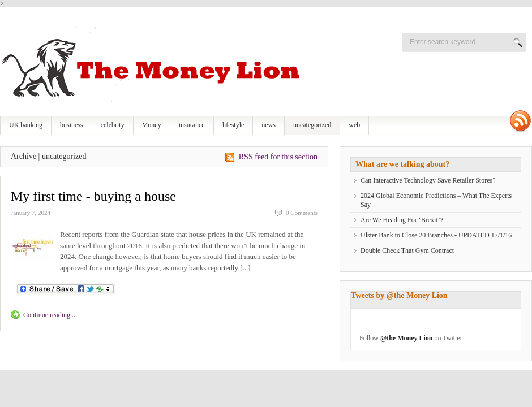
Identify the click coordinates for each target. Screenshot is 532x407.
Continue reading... (49, 315)
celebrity (113, 125)
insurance (192, 125)
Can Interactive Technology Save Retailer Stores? (428, 180)
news (269, 125)
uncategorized (312, 125)
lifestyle (233, 125)
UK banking (26, 125)
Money (152, 125)
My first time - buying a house (93, 196)
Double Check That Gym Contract (407, 250)
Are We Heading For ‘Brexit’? (402, 220)
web (354, 125)
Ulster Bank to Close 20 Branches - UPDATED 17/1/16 (436, 235)
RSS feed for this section (278, 157)
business (72, 125)
